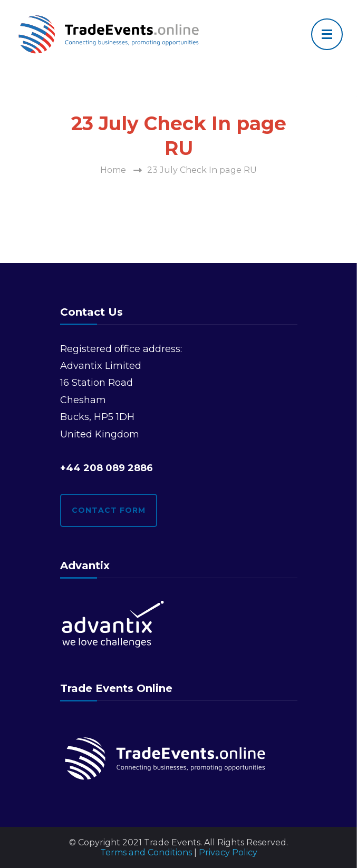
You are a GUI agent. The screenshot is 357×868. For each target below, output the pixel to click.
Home (113, 170)
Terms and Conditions (146, 852)
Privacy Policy (228, 852)
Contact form (109, 510)
